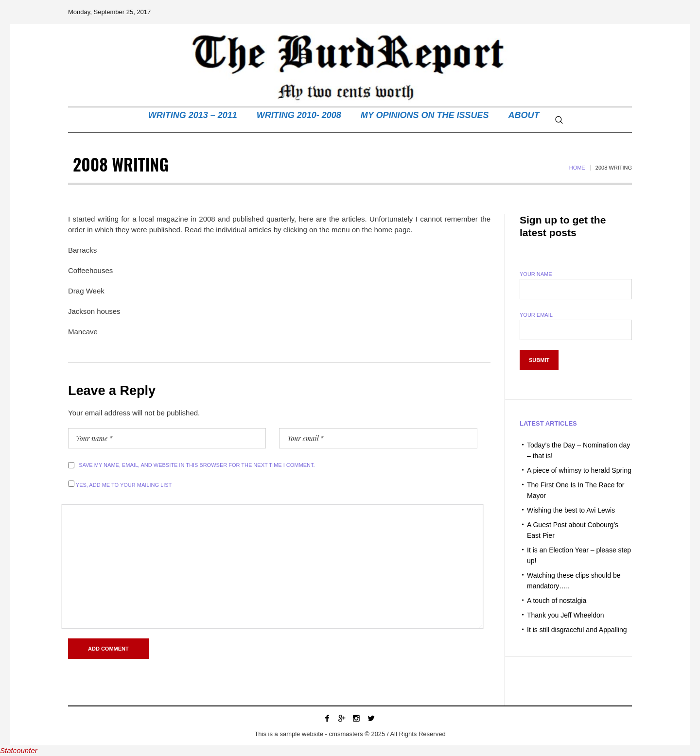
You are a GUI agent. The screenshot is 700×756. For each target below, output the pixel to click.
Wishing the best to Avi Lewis (571, 510)
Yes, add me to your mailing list (120, 484)
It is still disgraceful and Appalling (577, 630)
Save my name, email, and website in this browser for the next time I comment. (197, 465)
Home (577, 168)
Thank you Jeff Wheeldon (566, 615)
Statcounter (19, 750)
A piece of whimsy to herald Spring (579, 470)
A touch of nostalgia (557, 601)
